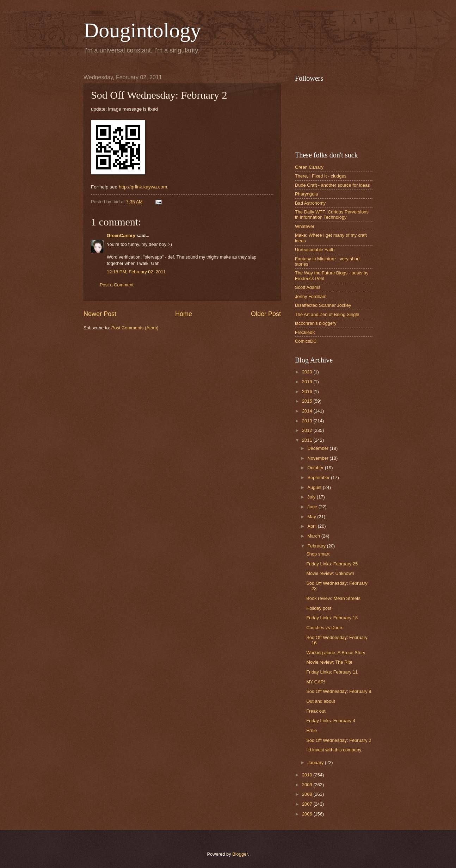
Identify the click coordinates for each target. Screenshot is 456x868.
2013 (308, 421)
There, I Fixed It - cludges (321, 176)
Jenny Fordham (311, 296)
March (314, 536)
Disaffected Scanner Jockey (323, 305)
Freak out (316, 711)
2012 (308, 430)
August (315, 487)
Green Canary (309, 167)
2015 (308, 401)
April (312, 526)
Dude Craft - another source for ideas (332, 185)
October (316, 468)
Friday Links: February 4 (331, 721)
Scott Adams (308, 287)
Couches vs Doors (325, 628)
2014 (308, 411)
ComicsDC (306, 341)
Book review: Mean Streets (333, 598)
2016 (308, 392)
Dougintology (142, 30)
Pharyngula (306, 194)
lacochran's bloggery (316, 323)
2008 (308, 794)
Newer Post (100, 314)
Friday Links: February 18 (332, 618)
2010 (308, 775)
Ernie (312, 730)
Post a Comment (117, 285)
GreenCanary (121, 235)
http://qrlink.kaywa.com (143, 187)
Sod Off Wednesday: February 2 (339, 740)
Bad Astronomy (310, 203)
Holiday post (319, 608)
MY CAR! (316, 682)
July (312, 497)
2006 (308, 814)
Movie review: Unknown (330, 573)
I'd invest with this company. (334, 750)
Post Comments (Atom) (135, 328)
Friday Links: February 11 (332, 672)
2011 (308, 440)
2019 (308, 382)
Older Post (266, 314)
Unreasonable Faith (315, 250)
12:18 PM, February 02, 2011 (136, 272)
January (316, 762)
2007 (308, 804)
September (319, 478)
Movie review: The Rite (329, 662)
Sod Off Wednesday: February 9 (339, 691)
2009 (308, 785)
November (318, 458)
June (313, 507)
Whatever (305, 226)
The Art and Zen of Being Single (327, 314)
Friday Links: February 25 (332, 564)
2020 (308, 372)
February (317, 546)
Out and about (321, 701)
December (318, 448)
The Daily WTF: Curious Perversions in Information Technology (332, 215)
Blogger (240, 854)
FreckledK (305, 332)
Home (184, 314)
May (312, 517)
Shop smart (318, 554)
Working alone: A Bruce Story (336, 653)
